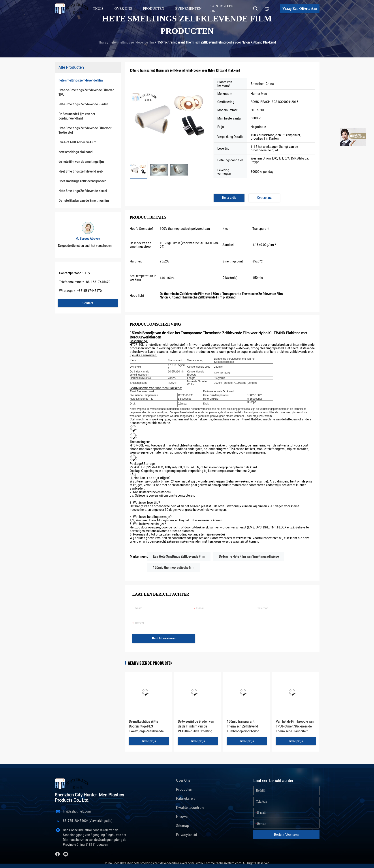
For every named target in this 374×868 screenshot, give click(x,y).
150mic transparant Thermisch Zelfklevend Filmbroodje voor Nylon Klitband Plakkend (243, 727)
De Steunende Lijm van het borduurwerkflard (77, 116)
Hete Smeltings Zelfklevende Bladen (83, 104)
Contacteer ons (222, 9)
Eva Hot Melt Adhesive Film (77, 142)
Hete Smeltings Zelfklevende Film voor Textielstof (85, 130)
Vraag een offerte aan (300, 9)
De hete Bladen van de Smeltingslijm (84, 201)
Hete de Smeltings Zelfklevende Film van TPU (86, 92)
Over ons (183, 780)
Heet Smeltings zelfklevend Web (81, 171)
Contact (88, 303)
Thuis (98, 9)
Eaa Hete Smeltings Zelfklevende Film (179, 557)
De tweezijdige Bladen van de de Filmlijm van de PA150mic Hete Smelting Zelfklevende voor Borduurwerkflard (196, 727)
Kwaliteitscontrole (190, 808)
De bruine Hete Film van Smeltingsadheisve (249, 557)
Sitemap (183, 826)
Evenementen (188, 9)
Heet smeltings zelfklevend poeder (82, 181)
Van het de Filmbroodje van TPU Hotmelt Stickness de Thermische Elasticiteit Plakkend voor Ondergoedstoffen (295, 727)
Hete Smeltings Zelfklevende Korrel (83, 191)
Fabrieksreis (186, 799)
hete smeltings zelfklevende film (132, 42)
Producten (184, 789)
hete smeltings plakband (75, 152)
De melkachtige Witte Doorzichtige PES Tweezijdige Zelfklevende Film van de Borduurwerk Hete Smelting (146, 727)
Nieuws (182, 817)
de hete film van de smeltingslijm (81, 162)
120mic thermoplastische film (174, 568)
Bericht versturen (164, 638)
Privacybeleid (187, 835)
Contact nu (264, 198)
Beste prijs (229, 198)
